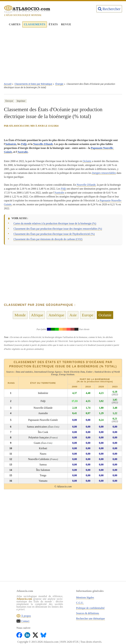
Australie (23, 152)
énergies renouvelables (104, 173)
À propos (26, 616)
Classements (35, 24)
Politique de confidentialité (90, 608)
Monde (20, 315)
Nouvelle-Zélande (43, 144)
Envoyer (9, 101)
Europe (88, 315)
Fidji (24, 144)
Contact (25, 621)
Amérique (56, 315)
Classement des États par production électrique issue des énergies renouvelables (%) (58, 229)
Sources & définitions (88, 613)
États (53, 24)
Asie (73, 315)
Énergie (59, 84)
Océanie (87, 161)
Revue (66, 24)
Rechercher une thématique (90, 618)
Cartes (15, 24)
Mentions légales (85, 598)
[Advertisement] (63, 57)
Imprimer (21, 101)
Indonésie (11, 144)
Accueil (8, 84)
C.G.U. (80, 603)
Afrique (37, 315)
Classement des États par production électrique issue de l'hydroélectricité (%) (54, 234)
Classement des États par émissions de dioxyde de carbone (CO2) (48, 239)
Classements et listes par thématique (33, 84)
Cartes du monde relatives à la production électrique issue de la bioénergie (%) (55, 223)
